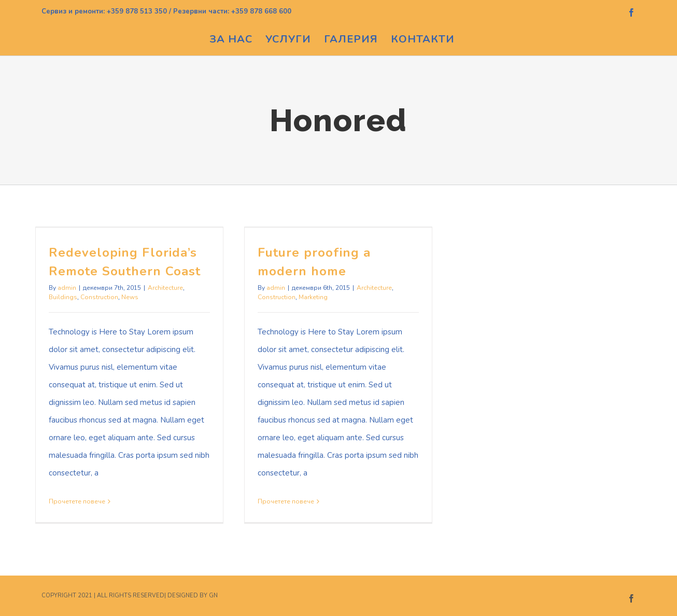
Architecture (165, 288)
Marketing (313, 297)
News (130, 297)
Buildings (63, 297)
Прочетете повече (77, 501)
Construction (99, 297)
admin (67, 288)
